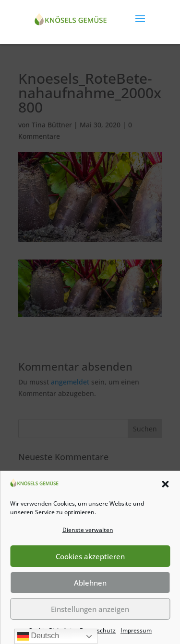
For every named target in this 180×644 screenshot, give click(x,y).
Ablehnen (90, 583)
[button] (165, 484)
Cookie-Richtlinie (52, 630)
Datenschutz (98, 630)
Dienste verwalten (88, 530)
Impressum (136, 630)
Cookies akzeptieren (90, 556)
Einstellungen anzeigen (90, 609)
